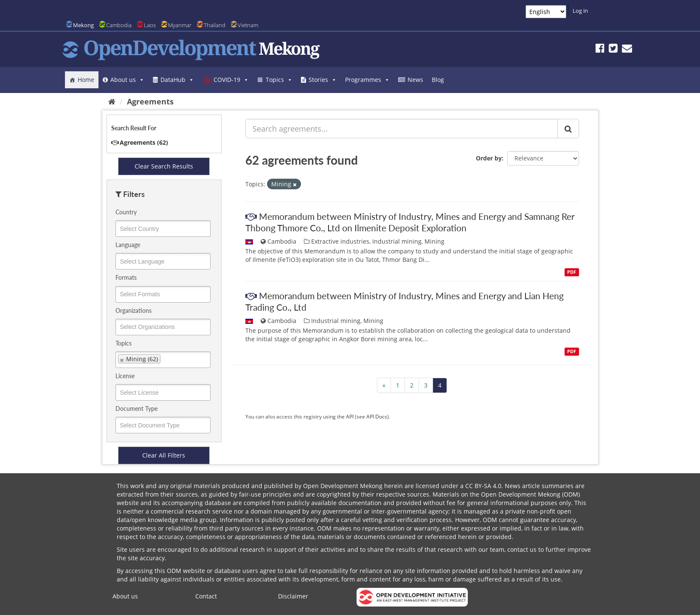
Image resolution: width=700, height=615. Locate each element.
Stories (323, 80)
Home (86, 80)
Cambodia (119, 25)
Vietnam (248, 25)
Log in (580, 11)
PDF (572, 272)
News (415, 80)
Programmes (367, 80)
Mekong (83, 25)
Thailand (215, 25)
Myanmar (180, 25)
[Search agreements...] (402, 129)
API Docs (377, 416)
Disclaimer (293, 596)
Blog (438, 80)
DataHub (177, 80)
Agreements (150, 101)
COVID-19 (231, 80)
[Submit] (568, 129)
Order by (489, 158)
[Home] (112, 101)
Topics (279, 80)
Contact (206, 596)
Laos (150, 25)
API (350, 416)
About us (127, 80)
